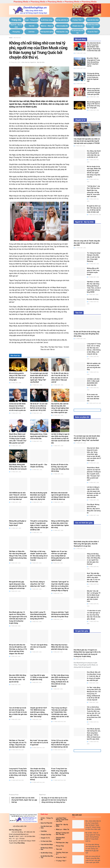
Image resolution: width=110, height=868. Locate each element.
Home (11, 38)
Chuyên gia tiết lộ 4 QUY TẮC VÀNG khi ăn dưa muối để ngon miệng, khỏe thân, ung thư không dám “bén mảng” (39, 712)
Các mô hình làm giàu (46, 827)
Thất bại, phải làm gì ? (62, 20)
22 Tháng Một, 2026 (15, 383)
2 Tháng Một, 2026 (36, 682)
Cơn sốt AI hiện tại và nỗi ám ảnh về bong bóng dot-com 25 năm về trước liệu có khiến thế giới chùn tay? (18, 712)
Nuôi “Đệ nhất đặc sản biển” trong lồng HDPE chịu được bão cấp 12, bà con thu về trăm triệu (94, 577)
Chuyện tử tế (45, 838)
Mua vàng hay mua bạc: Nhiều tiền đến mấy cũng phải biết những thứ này (60, 647)
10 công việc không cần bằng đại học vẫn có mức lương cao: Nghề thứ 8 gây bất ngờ (93, 77)
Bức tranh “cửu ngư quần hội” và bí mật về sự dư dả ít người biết (39, 743)
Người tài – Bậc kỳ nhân (16, 26)
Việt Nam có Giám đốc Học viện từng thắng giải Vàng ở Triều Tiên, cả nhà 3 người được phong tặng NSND (18, 556)
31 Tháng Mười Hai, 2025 (58, 722)
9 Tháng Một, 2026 (15, 563)
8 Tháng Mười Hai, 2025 (94, 403)
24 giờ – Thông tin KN (32, 20)
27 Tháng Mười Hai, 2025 (58, 780)
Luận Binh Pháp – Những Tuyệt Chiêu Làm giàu (62, 820)
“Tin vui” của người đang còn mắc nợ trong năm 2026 (39, 647)
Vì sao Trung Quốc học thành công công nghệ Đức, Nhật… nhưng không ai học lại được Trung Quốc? (60, 773)
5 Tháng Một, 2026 (15, 656)
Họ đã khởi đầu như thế (77, 32)
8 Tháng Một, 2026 (57, 563)
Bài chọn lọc (17, 38)
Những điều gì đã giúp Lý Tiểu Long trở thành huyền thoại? (18, 523)
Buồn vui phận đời (62, 26)
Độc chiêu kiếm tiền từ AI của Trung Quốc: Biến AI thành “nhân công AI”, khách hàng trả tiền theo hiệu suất (94, 47)
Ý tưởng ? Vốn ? (77, 20)
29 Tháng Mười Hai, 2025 (58, 750)
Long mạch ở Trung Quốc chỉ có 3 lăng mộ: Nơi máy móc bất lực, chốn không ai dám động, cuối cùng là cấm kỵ (18, 773)
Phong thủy (16, 32)
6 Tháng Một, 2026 (15, 626)
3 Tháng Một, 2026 (57, 652)
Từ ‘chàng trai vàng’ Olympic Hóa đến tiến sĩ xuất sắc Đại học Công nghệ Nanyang (94, 257)
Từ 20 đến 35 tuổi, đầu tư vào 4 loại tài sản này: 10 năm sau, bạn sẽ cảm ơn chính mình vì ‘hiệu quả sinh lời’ (60, 378)
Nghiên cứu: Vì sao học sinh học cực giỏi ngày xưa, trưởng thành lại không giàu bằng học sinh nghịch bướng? (60, 556)
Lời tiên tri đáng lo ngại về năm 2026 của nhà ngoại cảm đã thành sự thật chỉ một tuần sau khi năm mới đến (60, 439)
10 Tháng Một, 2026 (36, 533)
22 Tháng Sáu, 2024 (15, 62)
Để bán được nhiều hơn (93, 26)
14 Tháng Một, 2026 (57, 474)
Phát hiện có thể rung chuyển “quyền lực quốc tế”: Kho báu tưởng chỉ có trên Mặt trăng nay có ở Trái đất (39, 556)
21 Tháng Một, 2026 (36, 385)
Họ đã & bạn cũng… (47, 20)
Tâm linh (32, 26)
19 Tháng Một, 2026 (15, 446)
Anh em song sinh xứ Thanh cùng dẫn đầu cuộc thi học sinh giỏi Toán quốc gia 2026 (87, 243)
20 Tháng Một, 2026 (36, 413)
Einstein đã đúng (93, 299)
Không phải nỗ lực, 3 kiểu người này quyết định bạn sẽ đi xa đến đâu (39, 436)
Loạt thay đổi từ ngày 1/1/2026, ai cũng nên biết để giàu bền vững (39, 677)
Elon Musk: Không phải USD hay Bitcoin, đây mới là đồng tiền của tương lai (18, 467)
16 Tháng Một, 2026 (15, 472)
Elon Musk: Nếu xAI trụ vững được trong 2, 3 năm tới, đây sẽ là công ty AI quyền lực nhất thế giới (94, 676)
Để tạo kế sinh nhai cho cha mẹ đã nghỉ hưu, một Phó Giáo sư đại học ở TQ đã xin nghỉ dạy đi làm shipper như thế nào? (18, 649)
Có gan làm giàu (46, 841)
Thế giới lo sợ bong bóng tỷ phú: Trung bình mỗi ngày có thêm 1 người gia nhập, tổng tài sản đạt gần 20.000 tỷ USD (39, 525)
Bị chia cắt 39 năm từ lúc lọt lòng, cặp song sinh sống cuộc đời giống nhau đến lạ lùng (87, 334)
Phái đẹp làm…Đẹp (62, 32)
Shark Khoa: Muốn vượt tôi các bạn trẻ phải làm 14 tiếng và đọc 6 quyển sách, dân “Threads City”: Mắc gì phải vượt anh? (18, 439)
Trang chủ (16, 20)
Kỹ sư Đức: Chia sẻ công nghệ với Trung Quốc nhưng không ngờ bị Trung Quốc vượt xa (93, 62)
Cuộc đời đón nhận (93, 20)
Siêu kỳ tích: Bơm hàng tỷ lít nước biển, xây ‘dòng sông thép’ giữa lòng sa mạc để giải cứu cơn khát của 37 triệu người (94, 454)
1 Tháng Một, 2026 (57, 689)
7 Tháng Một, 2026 (36, 589)
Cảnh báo (31, 32)
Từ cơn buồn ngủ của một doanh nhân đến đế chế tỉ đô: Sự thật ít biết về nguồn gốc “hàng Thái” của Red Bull (39, 378)
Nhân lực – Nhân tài (47, 26)
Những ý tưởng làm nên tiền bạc (62, 834)
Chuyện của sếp (77, 26)
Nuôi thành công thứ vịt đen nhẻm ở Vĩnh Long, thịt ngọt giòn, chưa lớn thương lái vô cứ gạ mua (86, 544)
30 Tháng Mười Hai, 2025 (16, 750)
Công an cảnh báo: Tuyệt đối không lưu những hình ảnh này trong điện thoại (60, 614)
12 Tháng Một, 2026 (57, 502)
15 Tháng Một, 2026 (36, 470)
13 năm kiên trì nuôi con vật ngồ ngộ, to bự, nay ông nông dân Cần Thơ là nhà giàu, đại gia (94, 615)
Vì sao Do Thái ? (93, 32)
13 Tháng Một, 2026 (36, 502)
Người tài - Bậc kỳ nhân (37, 62)
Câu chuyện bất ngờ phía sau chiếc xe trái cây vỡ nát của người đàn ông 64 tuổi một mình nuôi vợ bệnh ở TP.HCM (87, 141)
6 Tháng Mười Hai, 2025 (94, 215)
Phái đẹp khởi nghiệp (47, 32)
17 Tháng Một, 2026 (57, 446)
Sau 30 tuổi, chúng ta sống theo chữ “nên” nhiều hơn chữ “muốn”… (38, 584)
